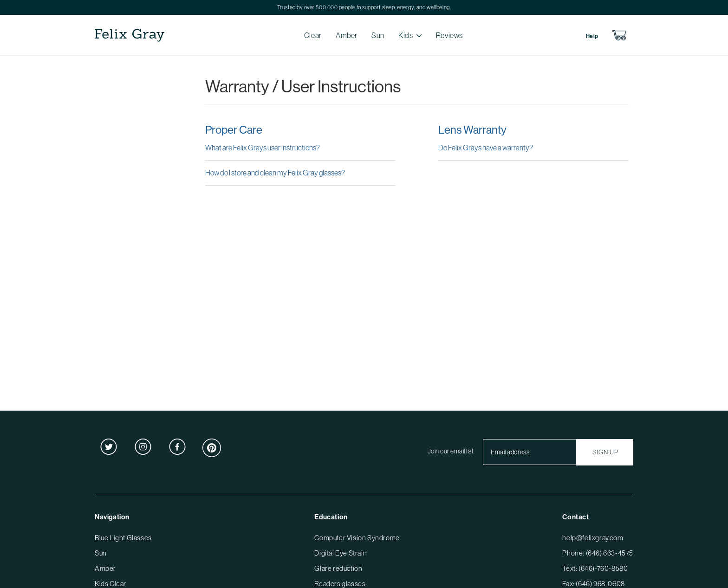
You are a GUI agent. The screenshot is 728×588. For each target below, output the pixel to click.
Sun (378, 35)
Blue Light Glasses (123, 538)
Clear (313, 35)
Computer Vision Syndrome (357, 538)
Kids (406, 35)
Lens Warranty (472, 129)
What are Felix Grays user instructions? (263, 148)
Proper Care (234, 129)
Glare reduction (338, 568)
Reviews (449, 35)
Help (592, 36)
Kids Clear (110, 584)
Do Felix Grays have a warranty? (486, 148)
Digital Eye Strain (341, 553)
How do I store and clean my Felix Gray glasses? (275, 173)
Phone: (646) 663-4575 (598, 553)
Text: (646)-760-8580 (595, 568)
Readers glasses (340, 584)
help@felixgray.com (593, 538)
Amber (347, 35)
